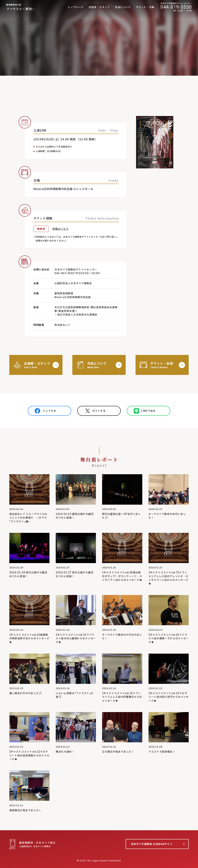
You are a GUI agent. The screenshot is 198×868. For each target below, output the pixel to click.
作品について (123, 7)
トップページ (76, 7)
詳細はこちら (60, 229)
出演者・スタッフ (99, 7)
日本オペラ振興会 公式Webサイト (152, 844)
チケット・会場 (145, 7)
